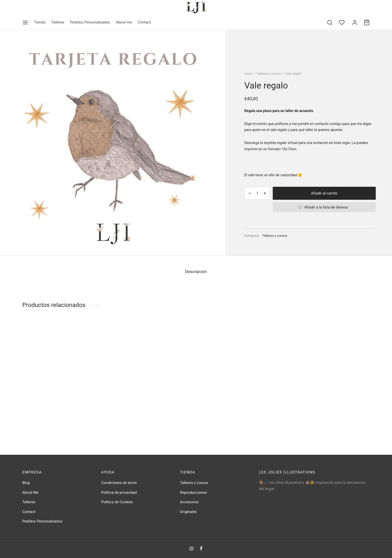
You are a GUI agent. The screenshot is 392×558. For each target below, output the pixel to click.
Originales (188, 512)
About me (124, 22)
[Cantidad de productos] (257, 193)
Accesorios (189, 502)
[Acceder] (355, 22)
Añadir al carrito (324, 193)
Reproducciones (193, 492)
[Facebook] (201, 549)
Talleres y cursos (269, 74)
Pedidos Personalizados (90, 22)
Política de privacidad (119, 492)
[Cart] (367, 22)
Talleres (57, 22)
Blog (26, 483)
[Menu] (25, 22)
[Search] (330, 22)
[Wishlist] (342, 22)
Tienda (40, 22)
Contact (144, 22)
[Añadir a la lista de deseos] (324, 207)
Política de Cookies (117, 502)
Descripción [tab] (196, 272)
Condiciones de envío (119, 483)
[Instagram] (191, 549)
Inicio (248, 74)
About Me (30, 492)
